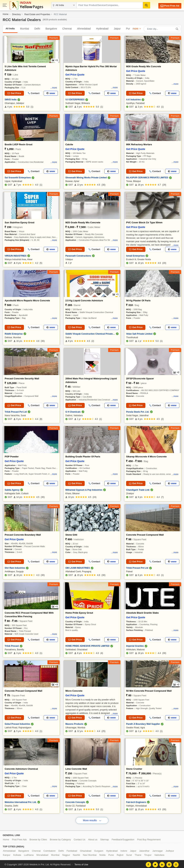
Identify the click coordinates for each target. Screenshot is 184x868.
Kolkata (17, 854)
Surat (129, 854)
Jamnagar (158, 850)
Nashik (76, 854)
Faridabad (72, 850)
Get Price (14, 93)
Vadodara (159, 854)
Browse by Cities (38, 838)
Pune (129, 29)
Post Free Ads (19, 838)
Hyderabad (102, 29)
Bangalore (51, 29)
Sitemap (105, 838)
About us (93, 838)
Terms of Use (81, 863)
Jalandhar (144, 850)
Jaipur (117, 29)
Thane (138, 854)
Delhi (37, 29)
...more (54, 88)
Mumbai (25, 29)
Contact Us (79, 838)
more (135, 29)
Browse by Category (60, 838)
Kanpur (7, 854)
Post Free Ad (168, 6)
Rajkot (120, 854)
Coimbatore (50, 850)
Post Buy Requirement (149, 838)
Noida (102, 854)
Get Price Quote (75, 75)
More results (92, 819)
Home (6, 14)
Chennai (67, 29)
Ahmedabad (84, 29)
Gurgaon (99, 850)
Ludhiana (29, 854)
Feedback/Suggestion (123, 838)
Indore (124, 850)
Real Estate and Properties (37, 14)
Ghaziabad (86, 850)
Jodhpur (170, 850)
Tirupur (148, 854)
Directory (16, 14)
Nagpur (66, 854)
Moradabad (42, 854)
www (51, 93)
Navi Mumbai (90, 854)
